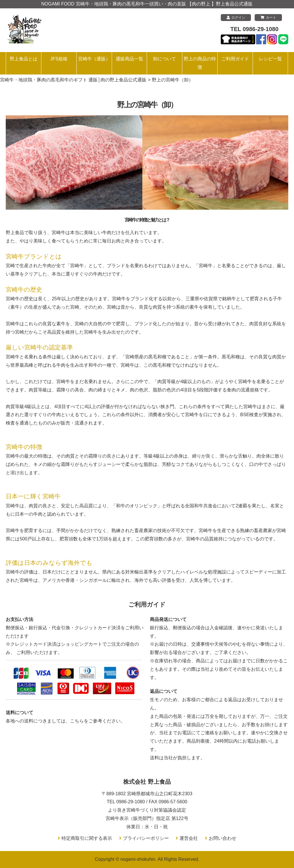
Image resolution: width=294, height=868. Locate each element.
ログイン (236, 18)
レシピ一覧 (270, 59)
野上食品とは (24, 59)
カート (268, 18)
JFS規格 (59, 59)
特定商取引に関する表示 (87, 838)
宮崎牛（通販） (94, 59)
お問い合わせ (223, 838)
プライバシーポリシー (146, 838)
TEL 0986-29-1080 (254, 29)
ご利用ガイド (235, 59)
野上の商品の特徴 (200, 63)
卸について (165, 59)
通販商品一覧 (129, 59)
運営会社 (189, 838)
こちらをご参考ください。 (98, 721)
